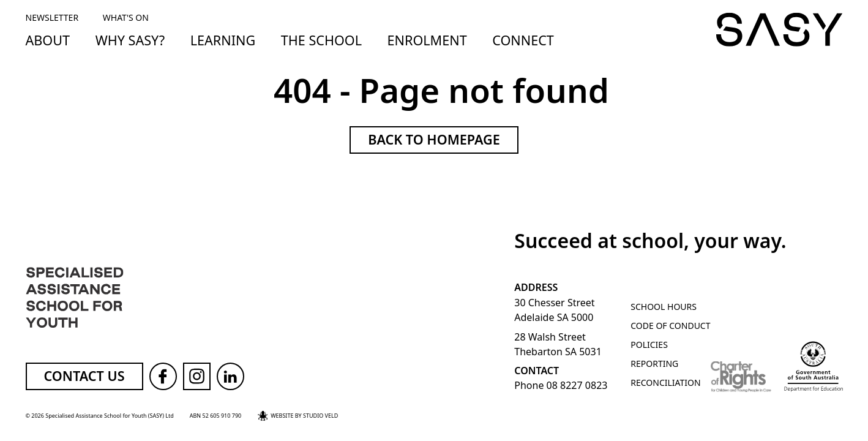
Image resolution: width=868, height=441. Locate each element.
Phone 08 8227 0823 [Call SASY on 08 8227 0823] (561, 385)
